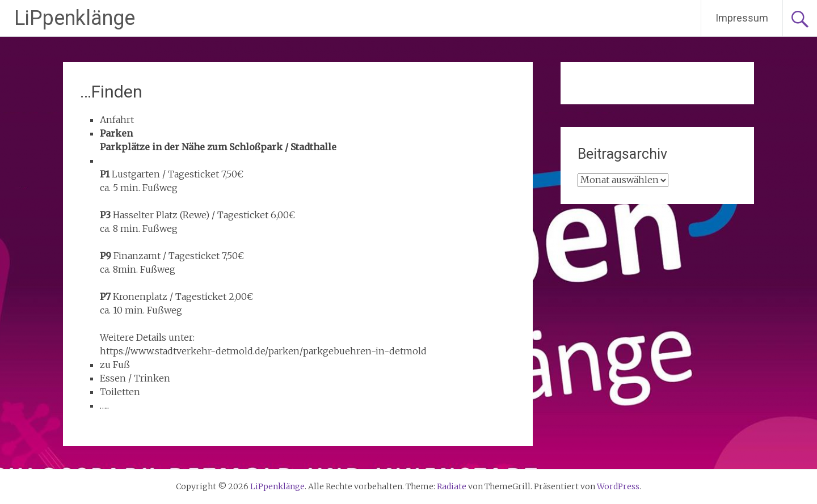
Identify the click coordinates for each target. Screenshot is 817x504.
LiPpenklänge (75, 18)
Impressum (742, 18)
